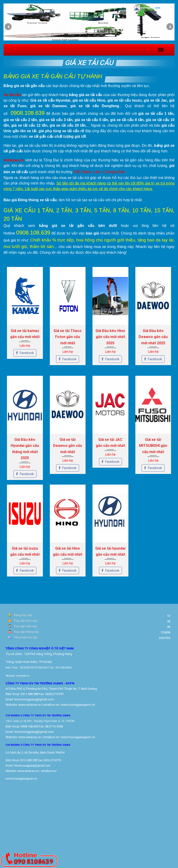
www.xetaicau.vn (30, 705)
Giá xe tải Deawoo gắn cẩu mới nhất (68, 446)
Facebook (25, 353)
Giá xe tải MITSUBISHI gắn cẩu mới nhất (153, 446)
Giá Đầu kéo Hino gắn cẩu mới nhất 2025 (110, 337)
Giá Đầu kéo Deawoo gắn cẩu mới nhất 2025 (153, 337)
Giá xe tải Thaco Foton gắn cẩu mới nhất (68, 337)
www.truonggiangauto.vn (78, 737)
